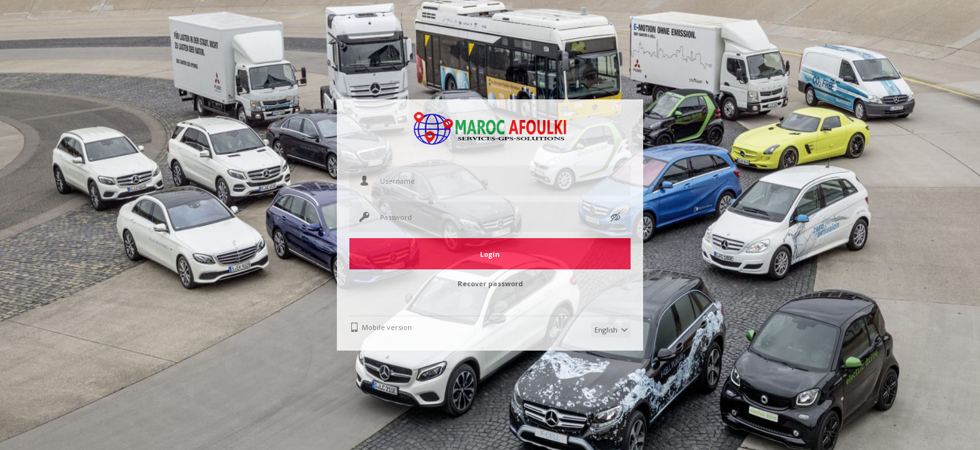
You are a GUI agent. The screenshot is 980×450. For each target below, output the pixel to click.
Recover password (490, 283)
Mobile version (387, 327)
